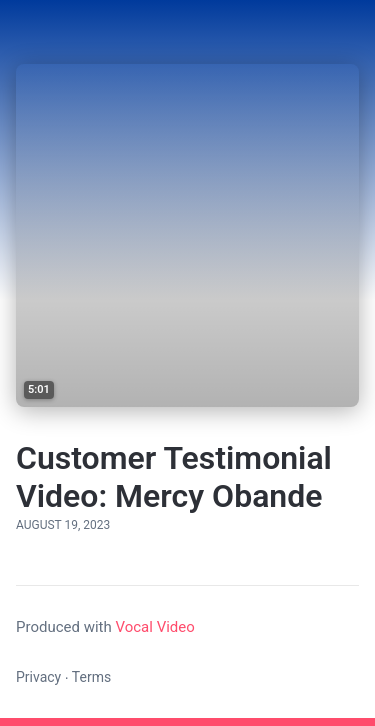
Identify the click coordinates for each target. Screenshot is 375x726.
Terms (91, 677)
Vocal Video (154, 627)
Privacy (38, 677)
